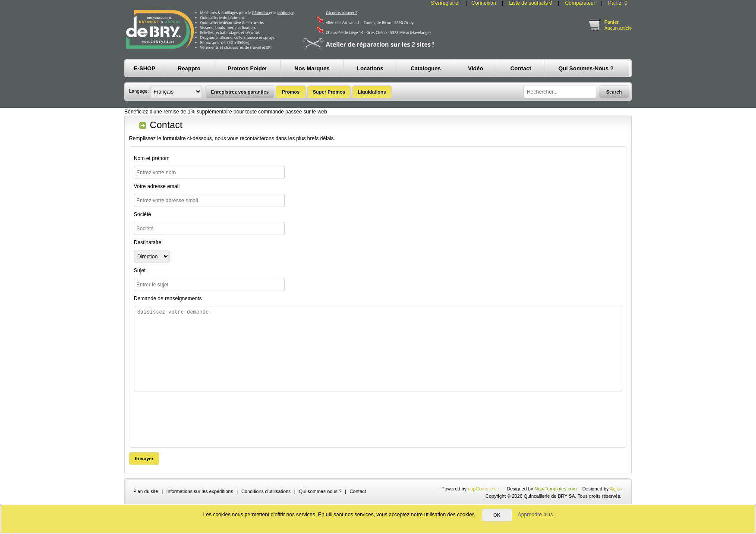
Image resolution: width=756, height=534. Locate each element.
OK (497, 515)
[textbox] (560, 92)
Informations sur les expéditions (200, 491)
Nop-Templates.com (556, 489)
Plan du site (146, 491)
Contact (358, 491)
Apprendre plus (535, 515)
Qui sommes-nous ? (320, 491)
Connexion (484, 3)
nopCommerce (483, 489)
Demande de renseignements (168, 298)
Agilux (616, 489)
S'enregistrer (445, 3)
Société (142, 214)
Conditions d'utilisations (266, 491)
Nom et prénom (152, 158)
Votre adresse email (157, 186)
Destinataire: (148, 242)
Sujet (140, 270)
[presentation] (199, 418)
